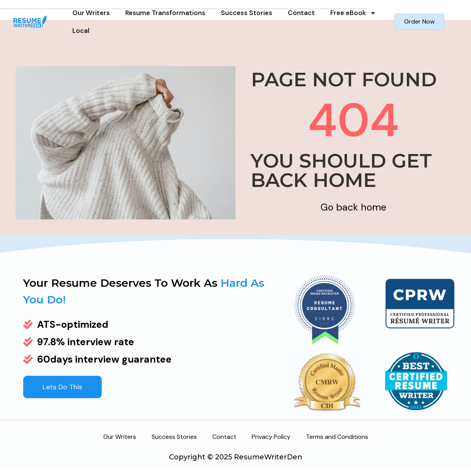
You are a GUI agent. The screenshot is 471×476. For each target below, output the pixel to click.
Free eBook (353, 13)
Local (81, 31)
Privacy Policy (271, 437)
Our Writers (91, 13)
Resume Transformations (165, 13)
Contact (301, 13)
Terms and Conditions (337, 437)
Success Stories (247, 13)
